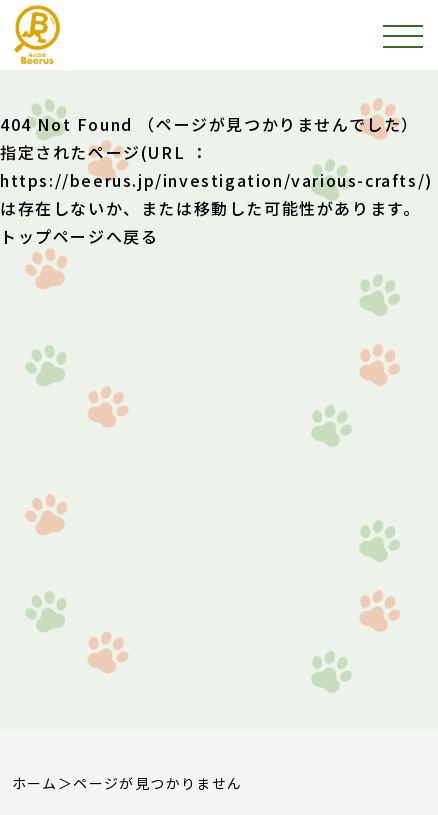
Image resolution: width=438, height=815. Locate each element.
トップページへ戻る (79, 236)
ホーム (35, 783)
